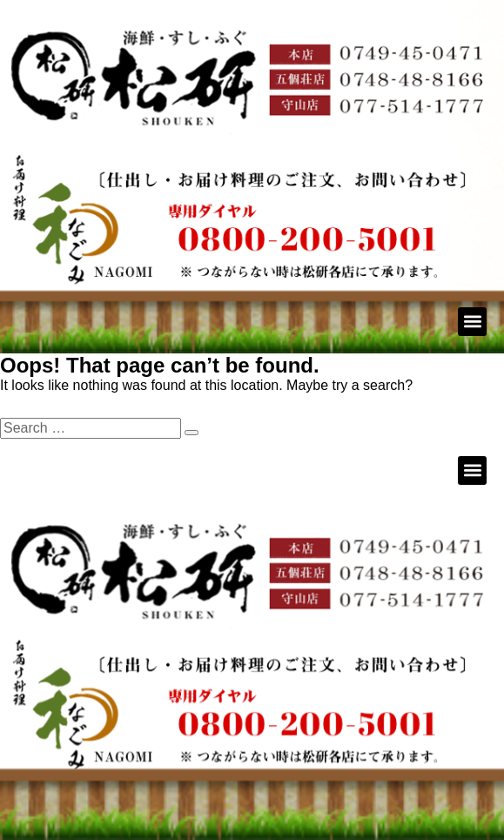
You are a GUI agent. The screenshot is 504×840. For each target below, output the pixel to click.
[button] (472, 322)
